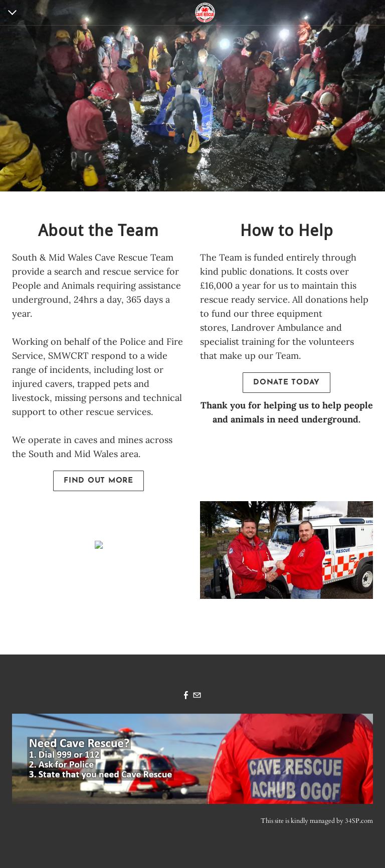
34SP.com (359, 821)
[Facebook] (186, 696)
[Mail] (197, 696)
